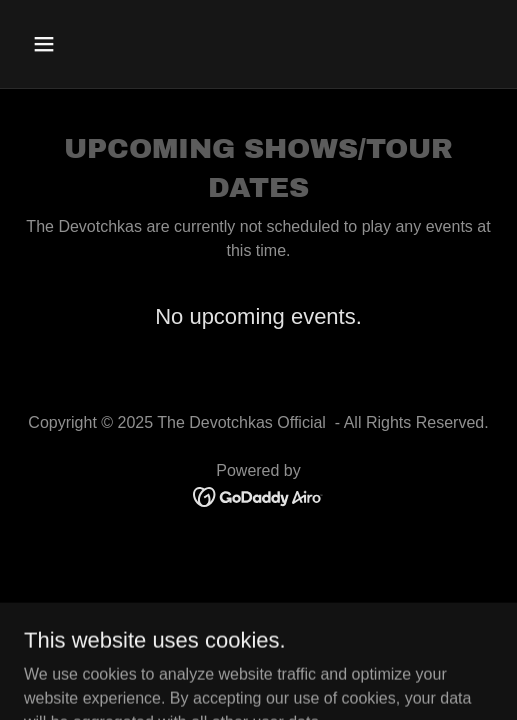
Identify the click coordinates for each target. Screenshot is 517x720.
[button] (77, 44)
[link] (258, 495)
